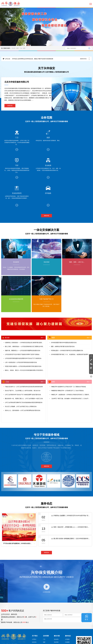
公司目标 (34, 622)
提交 (88, 592)
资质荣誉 (34, 625)
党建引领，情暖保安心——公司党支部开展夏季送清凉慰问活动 (23, 324)
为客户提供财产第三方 (58, 629)
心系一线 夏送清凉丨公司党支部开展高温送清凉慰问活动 (21, 336)
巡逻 (44, 616)
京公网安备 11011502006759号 (48, 641)
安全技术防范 (46, 625)
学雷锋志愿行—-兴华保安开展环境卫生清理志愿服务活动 (67, 324)
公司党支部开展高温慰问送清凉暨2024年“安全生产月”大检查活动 (23, 332)
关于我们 (35, 610)
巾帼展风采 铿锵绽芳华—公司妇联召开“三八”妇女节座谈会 (67, 364)
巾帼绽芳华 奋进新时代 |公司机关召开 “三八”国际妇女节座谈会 (69, 360)
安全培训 (56, 616)
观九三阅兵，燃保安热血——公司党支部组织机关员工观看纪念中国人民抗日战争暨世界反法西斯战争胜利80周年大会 (24, 320)
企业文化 (34, 616)
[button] (44, 44)
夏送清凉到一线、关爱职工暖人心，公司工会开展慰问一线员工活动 (24, 372)
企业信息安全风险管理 (58, 625)
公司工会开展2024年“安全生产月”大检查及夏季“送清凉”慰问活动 (23, 368)
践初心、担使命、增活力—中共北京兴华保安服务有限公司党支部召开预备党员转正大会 (24, 344)
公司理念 (34, 619)
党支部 (13, 48)
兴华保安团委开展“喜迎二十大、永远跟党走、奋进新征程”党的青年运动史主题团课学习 (71, 328)
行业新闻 (67, 616)
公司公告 (67, 619)
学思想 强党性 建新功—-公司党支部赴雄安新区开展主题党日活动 (23, 340)
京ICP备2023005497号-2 (31, 641)
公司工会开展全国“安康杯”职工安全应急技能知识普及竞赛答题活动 (24, 376)
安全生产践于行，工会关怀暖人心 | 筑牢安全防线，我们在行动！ (23, 364)
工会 (21, 48)
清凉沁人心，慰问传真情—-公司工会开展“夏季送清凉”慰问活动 (23, 384)
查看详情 (10, 106)
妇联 (24, 48)
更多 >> (43, 311)
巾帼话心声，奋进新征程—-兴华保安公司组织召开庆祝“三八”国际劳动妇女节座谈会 (71, 368)
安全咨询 (56, 613)
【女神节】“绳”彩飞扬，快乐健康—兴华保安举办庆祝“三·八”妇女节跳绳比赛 (71, 372)
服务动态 (68, 610)
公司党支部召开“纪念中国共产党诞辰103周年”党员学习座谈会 (22, 328)
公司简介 (34, 613)
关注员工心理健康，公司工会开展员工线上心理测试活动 (21, 380)
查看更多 (46, 525)
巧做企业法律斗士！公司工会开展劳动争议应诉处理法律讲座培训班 (24, 360)
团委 (17, 48)
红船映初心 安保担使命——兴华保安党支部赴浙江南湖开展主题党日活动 (24, 316)
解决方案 (57, 610)
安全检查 (45, 622)
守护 (44, 619)
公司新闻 (67, 613)
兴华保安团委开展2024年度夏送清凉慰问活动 (64, 316)
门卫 (44, 613)
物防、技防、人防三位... (58, 620)
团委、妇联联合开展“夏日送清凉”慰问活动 (63, 320)
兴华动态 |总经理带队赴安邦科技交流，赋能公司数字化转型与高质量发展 (49, 59)
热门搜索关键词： (6, 48)
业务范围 (46, 610)
